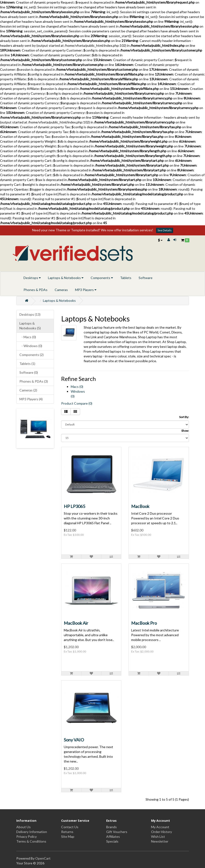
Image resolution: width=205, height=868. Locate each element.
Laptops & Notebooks (59, 300)
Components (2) (32, 355)
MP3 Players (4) (31, 399)
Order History (161, 832)
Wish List (158, 836)
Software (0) (29, 372)
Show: (185, 431)
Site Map (68, 836)
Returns (67, 832)
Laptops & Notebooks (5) (30, 326)
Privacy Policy (26, 836)
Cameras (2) (28, 390)
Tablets (126, 278)
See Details (165, 230)
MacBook (140, 506)
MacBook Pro (144, 623)
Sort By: (184, 417)
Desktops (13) (30, 314)
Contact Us (70, 827)
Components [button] (102, 278)
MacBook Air (76, 623)
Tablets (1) (27, 364)
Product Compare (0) (77, 403)
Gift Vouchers (117, 832)
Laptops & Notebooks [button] (66, 278)
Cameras (61, 290)
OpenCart (43, 858)
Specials (112, 841)
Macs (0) (77, 387)
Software (146, 278)
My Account (160, 827)
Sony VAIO (74, 740)
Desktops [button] (32, 278)
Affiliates (113, 836)
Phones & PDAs (35, 290)
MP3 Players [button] (86, 290)
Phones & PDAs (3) (34, 381)
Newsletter (160, 841)
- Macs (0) (28, 337)
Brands (111, 827)
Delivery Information (32, 832)
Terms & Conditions (31, 841)
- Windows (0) (31, 346)
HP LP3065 (74, 506)
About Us (23, 827)
